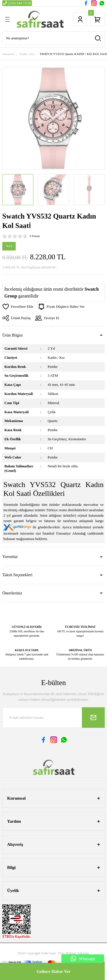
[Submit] (93, 718)
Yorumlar (10, 557)
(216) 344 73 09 (17, 3)
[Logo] (40, 20)
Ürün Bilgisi (13, 335)
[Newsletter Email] (53, 718)
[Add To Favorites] (18, 307)
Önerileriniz (12, 593)
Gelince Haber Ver (53, 971)
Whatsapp (83, 959)
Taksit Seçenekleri (17, 575)
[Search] (53, 38)
